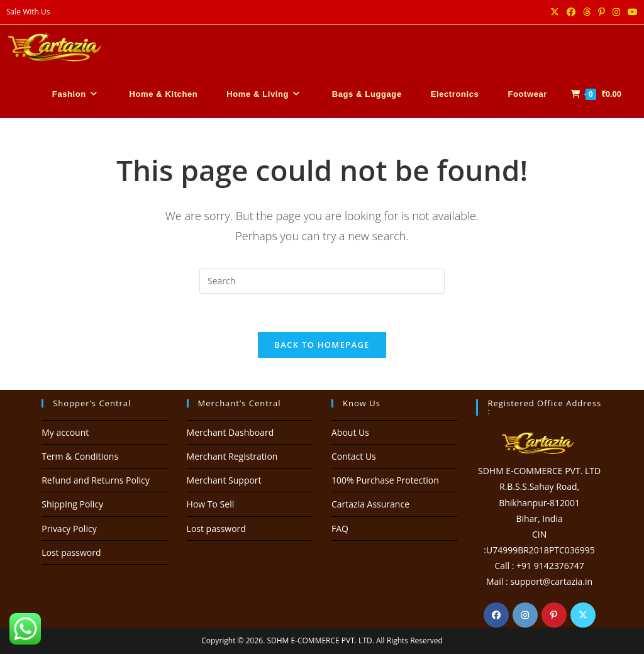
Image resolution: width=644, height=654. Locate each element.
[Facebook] (496, 615)
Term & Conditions (80, 456)
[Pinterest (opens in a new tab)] (602, 12)
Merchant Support (224, 480)
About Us (350, 432)
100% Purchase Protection (385, 480)
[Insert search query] (322, 281)
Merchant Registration (232, 456)
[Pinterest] (554, 615)
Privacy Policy (69, 529)
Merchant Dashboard (230, 432)
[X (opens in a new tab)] (555, 12)
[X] (583, 615)
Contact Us (354, 456)
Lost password (71, 552)
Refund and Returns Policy (95, 480)
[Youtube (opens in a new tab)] (631, 12)
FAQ (340, 529)
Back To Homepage (322, 345)
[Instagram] (525, 615)
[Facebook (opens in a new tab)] (571, 12)
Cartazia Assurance (370, 504)
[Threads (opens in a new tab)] (587, 12)
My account (65, 432)
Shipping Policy (72, 504)
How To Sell (211, 504)
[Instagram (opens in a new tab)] (616, 12)
